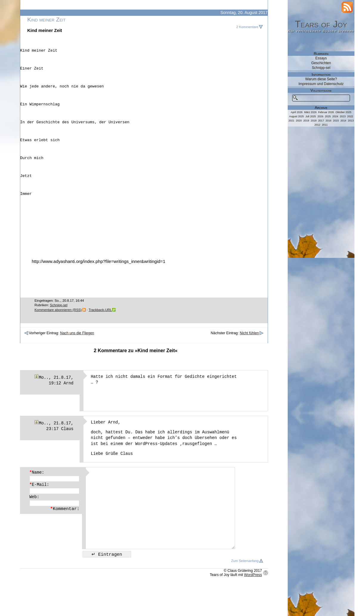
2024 (335, 116)
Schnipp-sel (59, 335)
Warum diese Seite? (321, 79)
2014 (343, 121)
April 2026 (297, 112)
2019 (306, 121)
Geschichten (321, 63)
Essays (321, 58)
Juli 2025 (311, 116)
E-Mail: (39, 514)
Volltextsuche (321, 90)
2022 (350, 116)
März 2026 (310, 112)
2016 (329, 121)
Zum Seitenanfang (245, 590)
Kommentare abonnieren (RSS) (58, 339)
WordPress (253, 604)
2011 (325, 125)
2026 (320, 116)
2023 (343, 116)
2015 (336, 121)
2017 (321, 121)
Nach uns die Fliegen (77, 363)
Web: (34, 526)
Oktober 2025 (343, 112)
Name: (37, 502)
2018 (314, 121)
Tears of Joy (321, 24)
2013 (351, 121)
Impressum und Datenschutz (321, 84)
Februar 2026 (326, 112)
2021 (292, 121)
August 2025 (296, 116)
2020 (299, 121)
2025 (328, 116)
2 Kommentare (247, 27)
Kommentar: (65, 538)
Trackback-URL (100, 339)
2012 (317, 125)
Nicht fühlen (249, 363)
